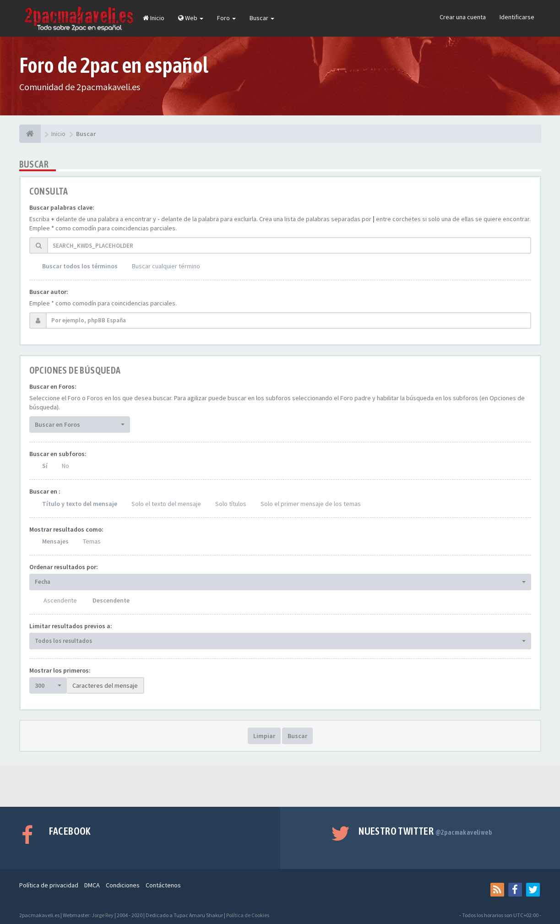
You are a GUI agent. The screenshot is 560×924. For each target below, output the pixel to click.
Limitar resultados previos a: (71, 626)
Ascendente (60, 600)
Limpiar (264, 736)
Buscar (262, 18)
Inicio (154, 18)
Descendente (111, 600)
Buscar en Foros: (53, 386)
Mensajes (55, 541)
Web (191, 18)
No (65, 466)
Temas (92, 541)
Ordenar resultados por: (64, 567)
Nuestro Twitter (425, 831)
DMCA (92, 885)
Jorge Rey (103, 915)
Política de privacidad (49, 885)
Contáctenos (163, 885)
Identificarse (517, 17)
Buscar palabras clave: (62, 207)
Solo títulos (231, 504)
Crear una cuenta (463, 17)
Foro (226, 18)
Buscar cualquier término (166, 266)
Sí (45, 466)
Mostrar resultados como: (66, 529)
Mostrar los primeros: (60, 670)
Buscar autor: (49, 292)
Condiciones (123, 885)
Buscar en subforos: (58, 454)
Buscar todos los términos (80, 266)
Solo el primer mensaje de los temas (311, 504)
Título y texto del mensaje (80, 504)
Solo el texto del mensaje (166, 504)
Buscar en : (45, 491)
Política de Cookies (248, 915)
